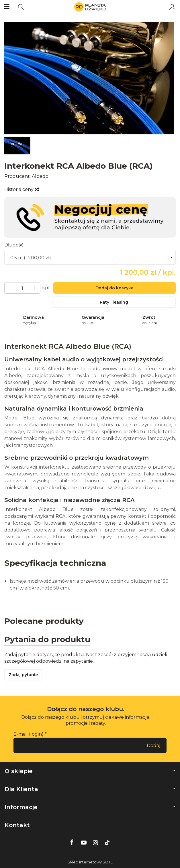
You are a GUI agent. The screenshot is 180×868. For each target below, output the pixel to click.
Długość (14, 245)
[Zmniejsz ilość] (34, 288)
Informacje (90, 807)
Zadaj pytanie (23, 675)
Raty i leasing (114, 302)
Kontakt (17, 825)
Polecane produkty (44, 621)
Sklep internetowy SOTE (90, 862)
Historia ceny (21, 189)
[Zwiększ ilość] (11, 288)
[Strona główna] (90, 7)
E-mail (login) (29, 734)
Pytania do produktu (47, 639)
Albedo (40, 176)
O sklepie (90, 771)
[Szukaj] (21, 7)
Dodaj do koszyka (115, 288)
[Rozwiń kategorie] (7, 7)
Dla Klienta (90, 789)
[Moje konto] (172, 7)
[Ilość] (22, 288)
